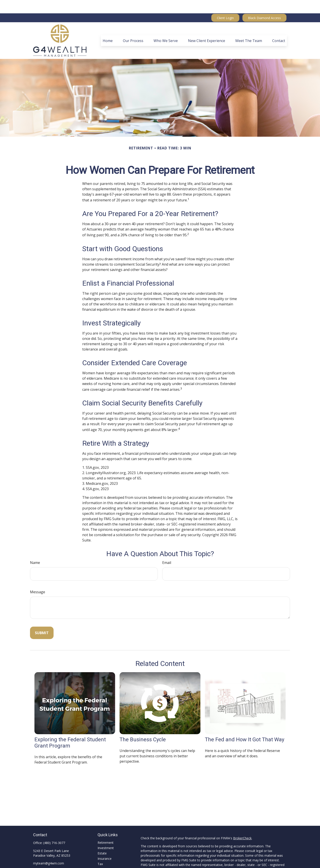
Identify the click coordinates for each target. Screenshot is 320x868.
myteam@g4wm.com (49, 850)
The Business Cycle (143, 726)
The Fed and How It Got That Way (245, 726)
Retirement (106, 829)
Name (35, 549)
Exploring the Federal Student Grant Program (70, 729)
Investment (106, 835)
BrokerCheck (242, 825)
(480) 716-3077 (54, 829)
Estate (102, 840)
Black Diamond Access (264, 5)
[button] (108, 27)
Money (103, 856)
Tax (100, 851)
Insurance (105, 845)
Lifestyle (104, 861)
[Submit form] (42, 619)
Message (38, 579)
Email (167, 549)
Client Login (225, 5)
